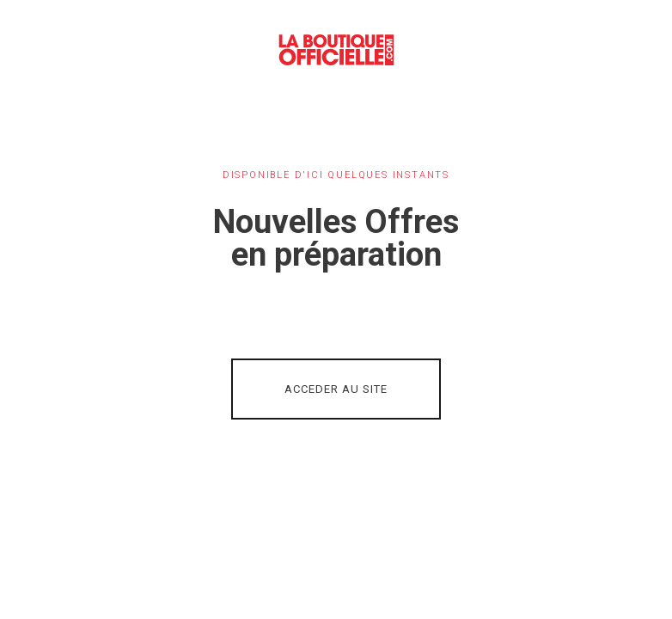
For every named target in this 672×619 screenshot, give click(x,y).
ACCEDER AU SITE (336, 389)
